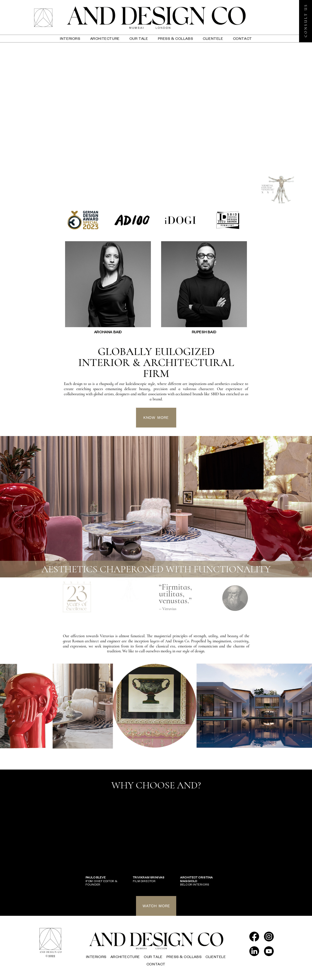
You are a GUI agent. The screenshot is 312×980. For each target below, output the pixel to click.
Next (288, 506)
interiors (70, 38)
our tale (139, 38)
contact (243, 38)
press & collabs (175, 38)
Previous (24, 506)
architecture (105, 38)
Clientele (213, 38)
